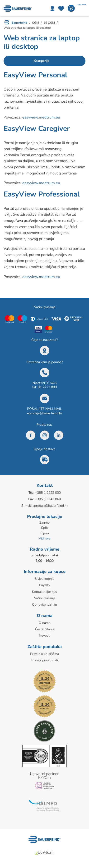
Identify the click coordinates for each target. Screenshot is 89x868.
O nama (44, 623)
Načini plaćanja (44, 598)
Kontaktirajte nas (44, 592)
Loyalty (45, 585)
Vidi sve (44, 538)
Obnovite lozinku (44, 605)
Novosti (45, 636)
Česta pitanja (45, 629)
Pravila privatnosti (45, 660)
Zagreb (44, 523)
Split (44, 528)
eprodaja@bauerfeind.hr (45, 413)
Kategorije (42, 61)
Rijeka (45, 533)
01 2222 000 (47, 387)
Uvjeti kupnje (45, 579)
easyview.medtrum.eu (41, 117)
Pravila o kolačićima (44, 654)
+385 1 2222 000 (48, 493)
